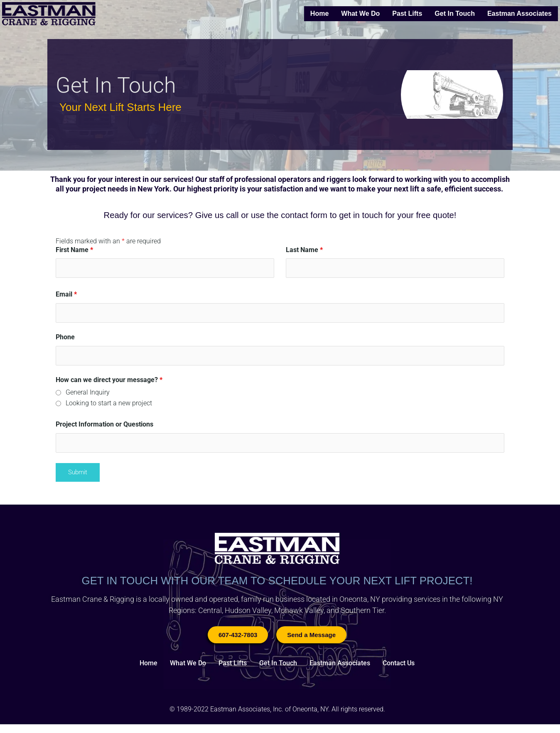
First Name (74, 250)
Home (319, 13)
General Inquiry (88, 396)
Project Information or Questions (104, 427)
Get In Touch (455, 13)
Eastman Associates (519, 13)
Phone (65, 339)
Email (66, 295)
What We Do (360, 13)
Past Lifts (407, 13)
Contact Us (399, 669)
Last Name (304, 250)
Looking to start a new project (109, 406)
